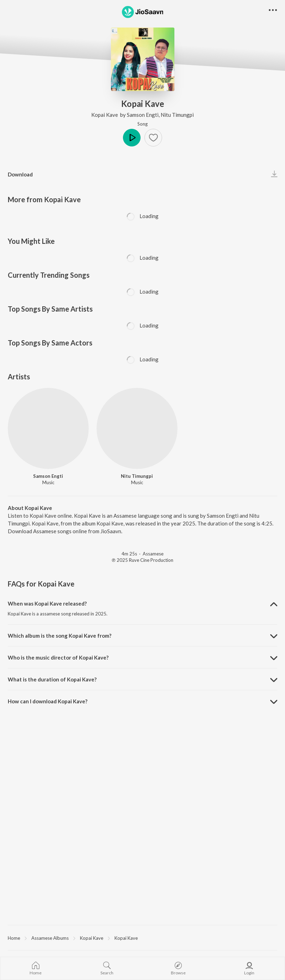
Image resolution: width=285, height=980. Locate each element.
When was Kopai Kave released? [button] (47, 603)
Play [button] (132, 138)
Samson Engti (143, 115)
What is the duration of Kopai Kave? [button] (52, 679)
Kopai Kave (105, 115)
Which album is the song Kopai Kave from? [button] (60, 636)
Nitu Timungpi (177, 115)
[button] (153, 138)
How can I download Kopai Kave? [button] (48, 701)
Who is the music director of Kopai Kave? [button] (58, 657)
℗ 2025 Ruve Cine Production (142, 560)
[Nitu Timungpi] (137, 428)
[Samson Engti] (48, 428)
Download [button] (20, 174)
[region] (142, 938)
